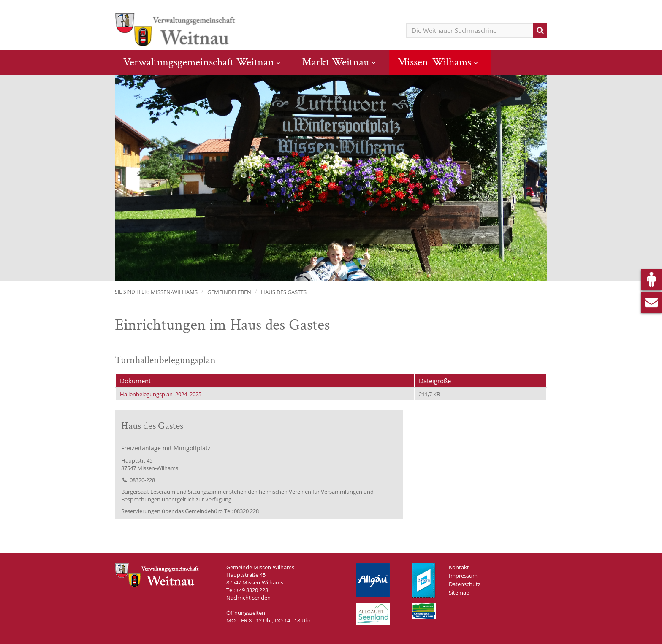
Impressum (463, 576)
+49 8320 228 (252, 590)
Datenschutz (465, 584)
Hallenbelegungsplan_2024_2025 (161, 394)
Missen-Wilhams (434, 62)
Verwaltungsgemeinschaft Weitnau (198, 62)
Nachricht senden (248, 598)
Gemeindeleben (229, 292)
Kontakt (459, 567)
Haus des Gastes (284, 292)
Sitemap (459, 593)
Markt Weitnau (335, 62)
